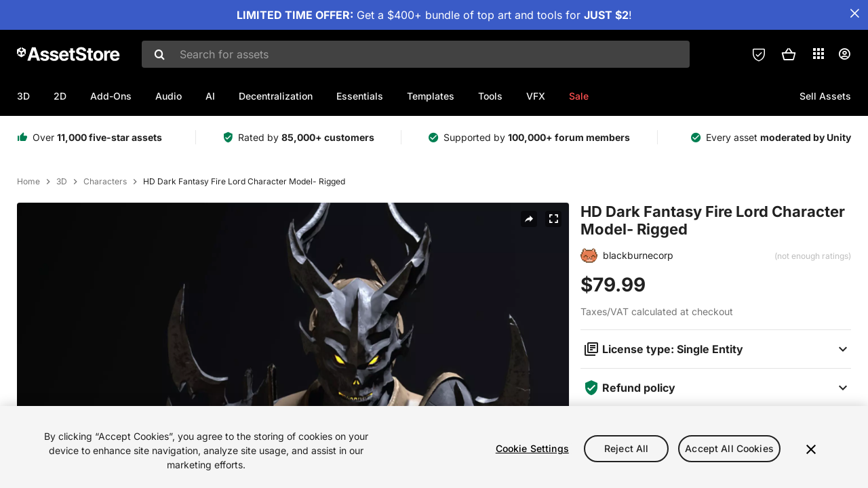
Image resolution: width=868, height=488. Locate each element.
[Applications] (818, 54)
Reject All (626, 448)
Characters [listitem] (105, 182)
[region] (434, 447)
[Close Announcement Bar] (854, 14)
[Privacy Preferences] (759, 54)
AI (210, 96)
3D (23, 96)
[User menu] (844, 54)
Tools (490, 96)
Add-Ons (111, 96)
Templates (431, 96)
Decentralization (276, 96)
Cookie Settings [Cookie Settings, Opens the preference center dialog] (532, 448)
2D (60, 96)
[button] (789, 54)
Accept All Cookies (729, 448)
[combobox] (416, 54)
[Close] (811, 449)
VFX (536, 96)
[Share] (529, 219)
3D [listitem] (62, 182)
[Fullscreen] (553, 219)
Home (28, 182)
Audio (169, 96)
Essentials (360, 96)
